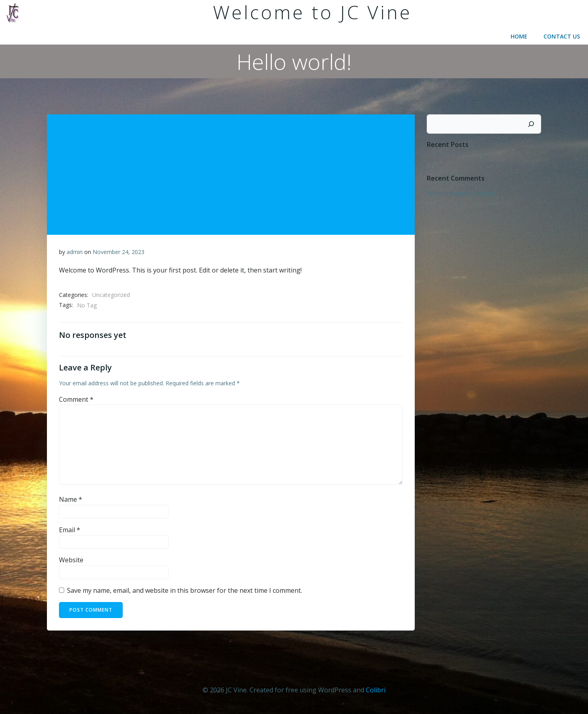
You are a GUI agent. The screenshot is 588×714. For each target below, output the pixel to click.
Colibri (376, 690)
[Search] (531, 124)
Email (70, 530)
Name (71, 499)
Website (71, 560)
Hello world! (442, 160)
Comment (76, 399)
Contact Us (562, 36)
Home (519, 36)
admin (75, 252)
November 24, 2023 (119, 252)
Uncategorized (111, 295)
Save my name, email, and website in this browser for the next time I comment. (185, 590)
